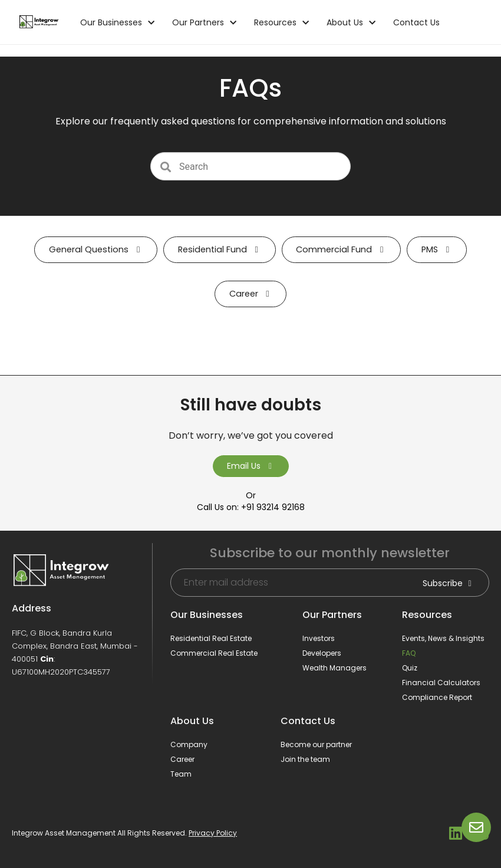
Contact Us (416, 22)
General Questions (96, 249)
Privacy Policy (213, 833)
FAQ (409, 653)
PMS (437, 249)
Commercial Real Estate (214, 653)
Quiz (410, 668)
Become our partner (316, 744)
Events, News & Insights (443, 638)
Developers (322, 653)
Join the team (305, 759)
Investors (319, 638)
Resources (281, 22)
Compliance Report (437, 697)
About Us (351, 22)
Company (189, 744)
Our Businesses (117, 22)
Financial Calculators (441, 683)
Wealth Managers (334, 668)
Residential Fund (220, 249)
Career (251, 294)
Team (181, 774)
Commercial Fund (342, 249)
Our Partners (204, 22)
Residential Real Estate (211, 638)
